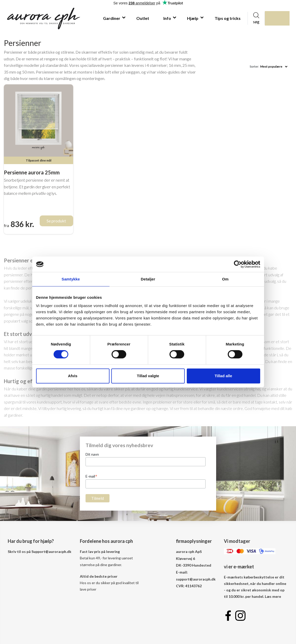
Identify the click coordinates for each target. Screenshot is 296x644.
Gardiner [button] (112, 18)
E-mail (91, 476)
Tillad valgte (148, 376)
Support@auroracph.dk (51, 552)
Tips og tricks (228, 18)
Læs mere (273, 596)
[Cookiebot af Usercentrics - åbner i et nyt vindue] (238, 264)
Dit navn (92, 454)
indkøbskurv (283, 18)
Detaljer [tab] (148, 279)
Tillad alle (223, 376)
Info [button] (168, 18)
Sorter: (254, 66)
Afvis (73, 376)
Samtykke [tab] (71, 279)
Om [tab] (225, 279)
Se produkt (56, 221)
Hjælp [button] (193, 18)
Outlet (143, 18)
